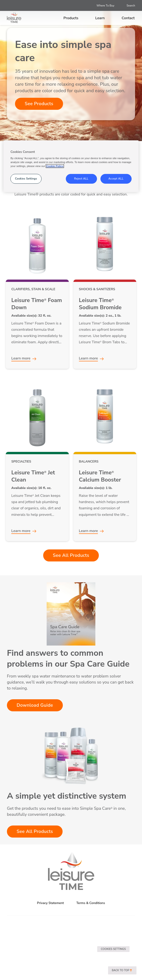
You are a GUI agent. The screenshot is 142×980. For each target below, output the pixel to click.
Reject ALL (81, 179)
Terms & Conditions (91, 903)
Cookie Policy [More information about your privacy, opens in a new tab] (55, 166)
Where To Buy (105, 6)
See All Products (71, 555)
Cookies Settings (113, 949)
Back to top (122, 970)
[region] (71, 166)
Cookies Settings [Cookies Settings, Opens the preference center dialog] (26, 179)
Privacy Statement (50, 903)
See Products (39, 104)
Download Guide (35, 705)
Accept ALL (116, 179)
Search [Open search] (131, 6)
